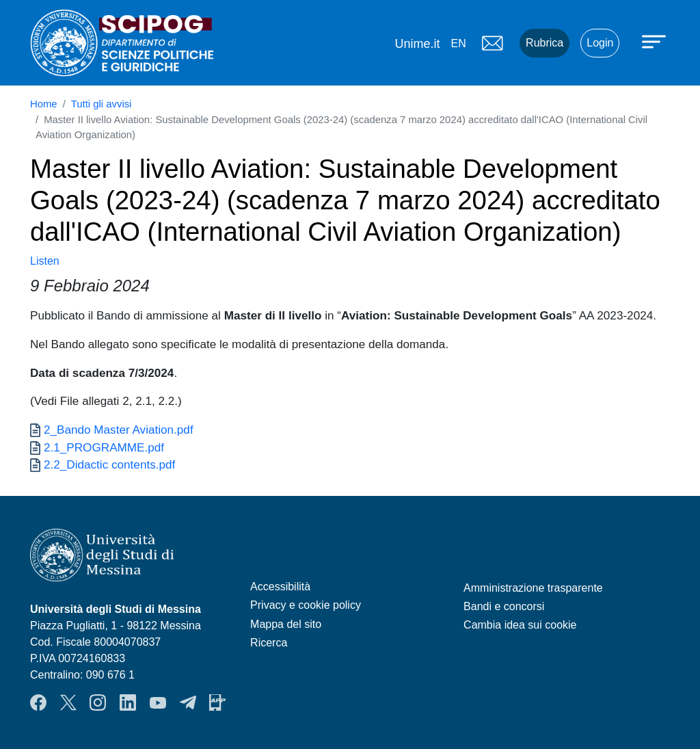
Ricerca (269, 643)
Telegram (188, 702)
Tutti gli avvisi (102, 104)
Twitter (68, 702)
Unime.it (417, 44)
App (217, 702)
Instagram (98, 702)
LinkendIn (128, 702)
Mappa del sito (286, 624)
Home (44, 104)
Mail (492, 43)
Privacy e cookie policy (306, 605)
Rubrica (544, 43)
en (458, 43)
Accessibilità (280, 587)
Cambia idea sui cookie (520, 625)
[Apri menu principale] (656, 41)
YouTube (158, 702)
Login (600, 43)
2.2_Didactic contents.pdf (109, 464)
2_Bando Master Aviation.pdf (119, 430)
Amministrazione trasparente (533, 588)
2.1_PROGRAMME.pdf (104, 447)
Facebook (38, 702)
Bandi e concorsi (504, 606)
